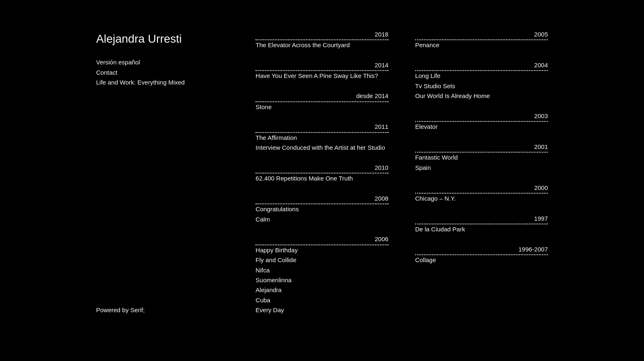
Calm (263, 219)
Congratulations (277, 209)
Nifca (262, 270)
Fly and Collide (276, 260)
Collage (426, 260)
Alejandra (268, 290)
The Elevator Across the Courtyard (302, 45)
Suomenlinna (274, 280)
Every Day (270, 310)
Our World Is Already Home (453, 96)
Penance (427, 45)
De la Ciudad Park (440, 229)
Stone (263, 107)
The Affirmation (276, 138)
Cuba (263, 300)
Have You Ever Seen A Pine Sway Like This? (317, 76)
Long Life (428, 76)
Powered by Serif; (120, 310)
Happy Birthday (277, 250)
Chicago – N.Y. (436, 198)
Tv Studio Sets (435, 86)
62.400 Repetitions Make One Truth (304, 178)
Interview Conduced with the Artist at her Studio (320, 147)
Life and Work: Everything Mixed (140, 82)
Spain (423, 168)
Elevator (427, 127)
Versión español (118, 62)
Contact (107, 72)
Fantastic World (437, 157)
